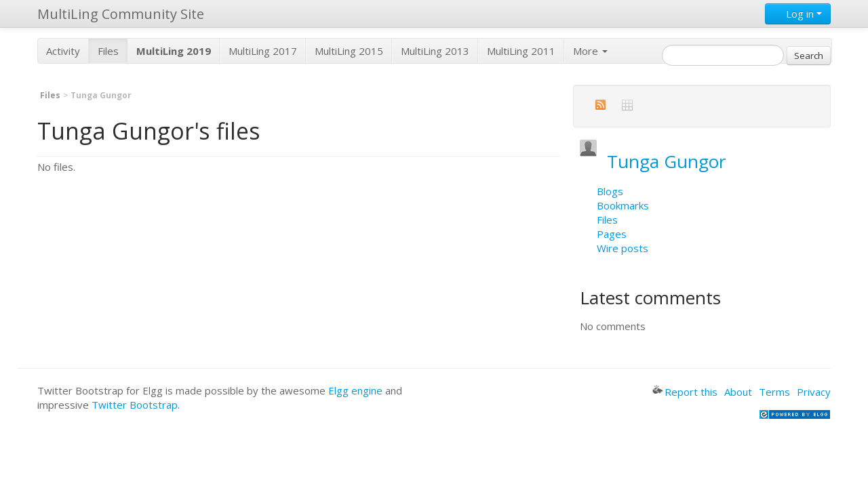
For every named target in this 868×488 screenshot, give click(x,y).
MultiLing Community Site (121, 14)
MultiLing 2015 (349, 51)
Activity (63, 51)
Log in (798, 14)
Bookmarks (623, 205)
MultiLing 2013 (435, 51)
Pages (612, 234)
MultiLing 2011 (521, 51)
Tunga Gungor (667, 161)
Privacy (814, 392)
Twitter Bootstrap (135, 405)
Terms (774, 392)
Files (108, 51)
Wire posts (623, 248)
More (590, 51)
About (738, 392)
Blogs (610, 191)
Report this (685, 392)
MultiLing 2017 (263, 51)
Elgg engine (355, 390)
